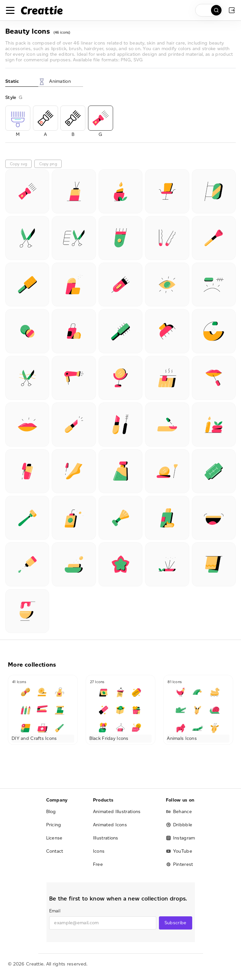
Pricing (54, 825)
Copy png (48, 164)
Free (98, 864)
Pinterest (180, 864)
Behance (179, 812)
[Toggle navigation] (10, 10)
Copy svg (18, 164)
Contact (55, 851)
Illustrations (106, 838)
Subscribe (176, 923)
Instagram (181, 838)
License (54, 838)
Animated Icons (110, 825)
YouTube (179, 851)
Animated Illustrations (117, 812)
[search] (209, 10)
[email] (103, 923)
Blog (51, 812)
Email (55, 911)
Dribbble (179, 825)
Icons (99, 851)
